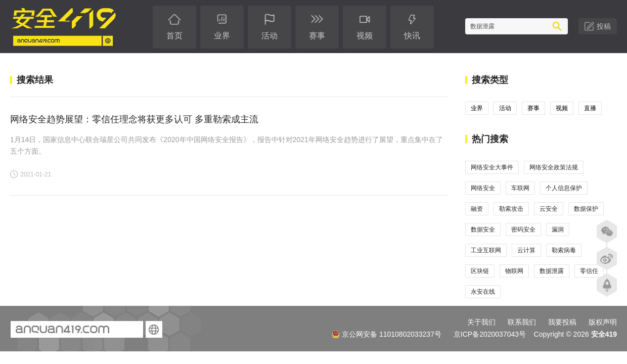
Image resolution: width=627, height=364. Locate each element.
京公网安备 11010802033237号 (387, 334)
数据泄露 (552, 271)
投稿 (604, 26)
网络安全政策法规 (554, 167)
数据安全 (483, 230)
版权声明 (603, 322)
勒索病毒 (564, 250)
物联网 (514, 271)
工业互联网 (486, 250)
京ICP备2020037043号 (490, 334)
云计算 (526, 250)
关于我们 (481, 322)
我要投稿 (562, 322)
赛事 (533, 108)
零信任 (589, 271)
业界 (477, 108)
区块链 (480, 271)
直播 (590, 108)
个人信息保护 (564, 188)
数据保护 (586, 209)
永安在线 (483, 292)
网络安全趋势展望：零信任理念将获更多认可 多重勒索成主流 (134, 119)
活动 (505, 108)
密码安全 (523, 230)
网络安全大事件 (492, 167)
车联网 (520, 188)
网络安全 (483, 188)
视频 (562, 108)
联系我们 (522, 322)
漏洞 (558, 230)
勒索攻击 (511, 209)
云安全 (549, 209)
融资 (477, 209)
